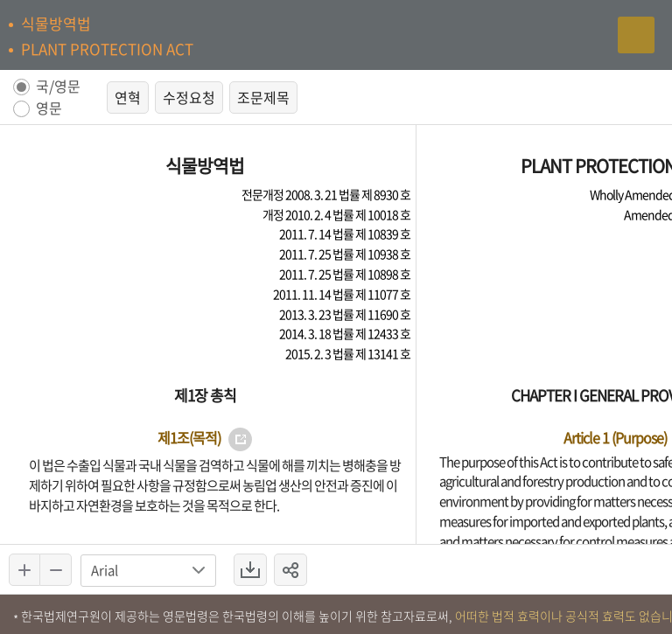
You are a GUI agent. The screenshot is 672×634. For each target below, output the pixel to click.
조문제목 (263, 97)
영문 (49, 109)
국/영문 (58, 87)
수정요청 (189, 97)
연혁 (128, 97)
